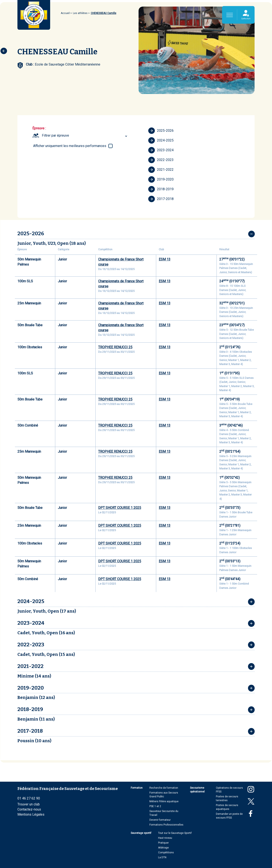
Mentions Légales (31, 814)
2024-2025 (161, 140)
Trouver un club (29, 804)
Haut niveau (165, 838)
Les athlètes (80, 13)
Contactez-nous (29, 809)
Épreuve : (39, 128)
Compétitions (166, 853)
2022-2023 (161, 160)
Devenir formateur (160, 820)
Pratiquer (163, 843)
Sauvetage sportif (141, 833)
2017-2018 (161, 199)
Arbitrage (163, 848)
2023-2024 (161, 150)
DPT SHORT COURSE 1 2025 (120, 508)
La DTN (162, 857)
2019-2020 (161, 179)
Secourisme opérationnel (197, 790)
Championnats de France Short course (121, 262)
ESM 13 (165, 259)
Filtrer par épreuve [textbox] (55, 135)
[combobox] (85, 136)
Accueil (65, 13)
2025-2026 (161, 131)
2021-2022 (161, 170)
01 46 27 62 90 (29, 798)
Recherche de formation (164, 788)
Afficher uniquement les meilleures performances (70, 146)
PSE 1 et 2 (155, 806)
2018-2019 (161, 189)
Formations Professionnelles (166, 825)
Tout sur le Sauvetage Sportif (175, 833)
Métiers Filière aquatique (164, 801)
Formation (137, 788)
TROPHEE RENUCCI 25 (115, 347)
